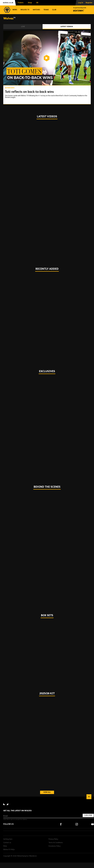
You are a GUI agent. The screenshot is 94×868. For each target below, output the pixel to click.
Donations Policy (55, 846)
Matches (36, 10)
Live (23, 27)
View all (49, 792)
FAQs (5, 846)
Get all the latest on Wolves (17, 811)
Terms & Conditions (56, 843)
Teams (46, 10)
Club (54, 10)
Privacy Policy (53, 839)
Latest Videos (67, 27)
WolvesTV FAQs (9, 850)
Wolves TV (25, 10)
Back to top (89, 797)
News (15, 10)
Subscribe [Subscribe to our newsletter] (88, 815)
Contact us (7, 843)
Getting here (8, 839)
